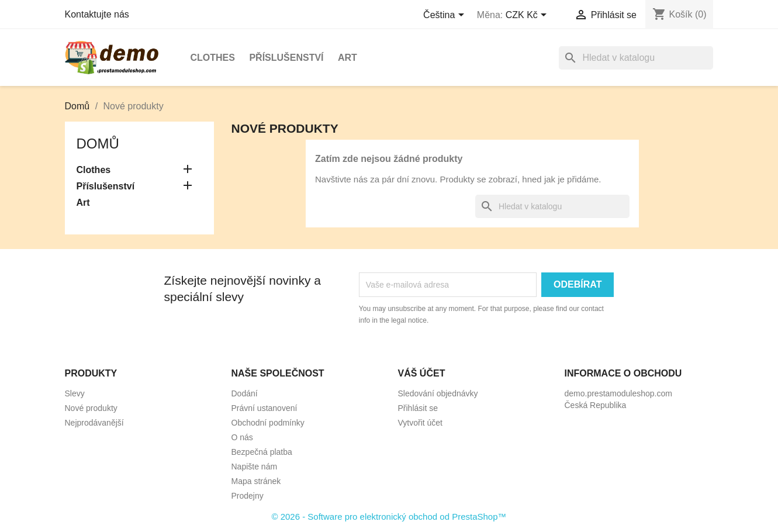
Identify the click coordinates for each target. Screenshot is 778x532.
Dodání (245, 393)
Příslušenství (286, 58)
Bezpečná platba (262, 452)
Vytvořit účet (421, 423)
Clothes (213, 58)
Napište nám (255, 467)
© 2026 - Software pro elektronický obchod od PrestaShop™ (389, 517)
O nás (242, 437)
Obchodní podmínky (268, 423)
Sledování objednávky (438, 393)
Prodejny (248, 496)
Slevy (75, 393)
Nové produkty (91, 408)
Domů (98, 144)
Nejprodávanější (94, 423)
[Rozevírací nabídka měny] (528, 16)
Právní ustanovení (264, 408)
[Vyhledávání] (636, 58)
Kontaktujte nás (97, 14)
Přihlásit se (418, 408)
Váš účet (422, 373)
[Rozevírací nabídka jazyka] (446, 16)
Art (347, 58)
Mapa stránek (256, 481)
